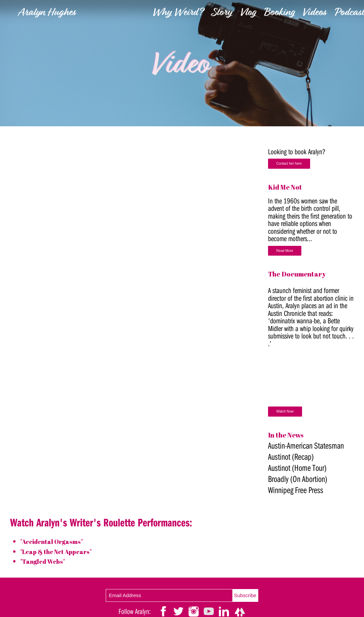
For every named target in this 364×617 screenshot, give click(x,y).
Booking (279, 13)
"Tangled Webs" (44, 561)
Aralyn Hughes (47, 13)
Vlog (248, 13)
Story (222, 13)
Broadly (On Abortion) (298, 480)
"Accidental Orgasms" (54, 541)
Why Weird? (178, 13)
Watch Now (285, 412)
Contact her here (289, 164)
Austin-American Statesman (306, 446)
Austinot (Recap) (291, 458)
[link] (182, 63)
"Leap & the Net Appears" (60, 551)
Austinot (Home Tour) (297, 469)
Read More (285, 251)
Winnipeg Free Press (296, 491)
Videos (314, 13)
